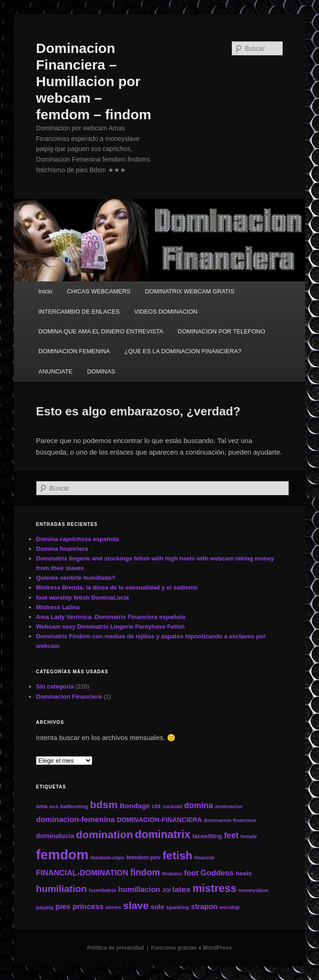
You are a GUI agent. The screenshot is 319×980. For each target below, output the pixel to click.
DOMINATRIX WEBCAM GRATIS (190, 291)
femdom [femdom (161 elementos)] (62, 855)
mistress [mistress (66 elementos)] (214, 888)
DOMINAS (101, 371)
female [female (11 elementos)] (249, 836)
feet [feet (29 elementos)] (231, 835)
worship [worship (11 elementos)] (229, 907)
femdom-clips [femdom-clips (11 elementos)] (107, 857)
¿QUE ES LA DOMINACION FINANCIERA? (183, 351)
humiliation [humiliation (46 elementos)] (61, 889)
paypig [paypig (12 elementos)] (45, 907)
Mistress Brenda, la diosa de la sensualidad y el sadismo (117, 587)
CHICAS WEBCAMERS (99, 291)
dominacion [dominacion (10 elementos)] (229, 806)
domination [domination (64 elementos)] (105, 834)
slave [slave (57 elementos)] (136, 906)
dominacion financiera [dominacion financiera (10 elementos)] (230, 820)
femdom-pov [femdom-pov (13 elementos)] (143, 857)
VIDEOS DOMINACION (166, 312)
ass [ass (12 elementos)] (54, 806)
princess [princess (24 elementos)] (88, 906)
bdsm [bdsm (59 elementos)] (104, 805)
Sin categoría (55, 686)
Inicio (45, 291)
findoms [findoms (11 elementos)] (172, 874)
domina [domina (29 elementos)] (198, 805)
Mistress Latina (58, 607)
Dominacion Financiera (69, 697)
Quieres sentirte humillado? (76, 578)
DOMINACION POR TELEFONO (222, 331)
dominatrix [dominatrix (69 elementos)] (163, 834)
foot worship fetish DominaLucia (83, 598)
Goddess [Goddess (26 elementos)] (217, 873)
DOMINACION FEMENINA (74, 351)
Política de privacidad (115, 948)
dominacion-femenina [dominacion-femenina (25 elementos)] (75, 820)
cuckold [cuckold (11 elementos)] (172, 806)
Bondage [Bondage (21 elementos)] (135, 806)
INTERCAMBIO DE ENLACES (79, 312)
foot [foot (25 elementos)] (191, 873)
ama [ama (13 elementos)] (42, 806)
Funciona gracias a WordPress (192, 948)
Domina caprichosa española (77, 539)
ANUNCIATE (55, 371)
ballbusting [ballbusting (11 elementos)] (74, 806)
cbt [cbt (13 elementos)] (157, 806)
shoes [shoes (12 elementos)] (113, 907)
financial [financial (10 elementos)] (204, 857)
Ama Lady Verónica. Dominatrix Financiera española (111, 617)
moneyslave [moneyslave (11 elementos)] (253, 890)
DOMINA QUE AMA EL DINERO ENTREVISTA (101, 331)
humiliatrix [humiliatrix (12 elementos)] (103, 890)
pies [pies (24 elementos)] (63, 906)
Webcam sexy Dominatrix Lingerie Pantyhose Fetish (110, 627)
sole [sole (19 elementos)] (158, 907)
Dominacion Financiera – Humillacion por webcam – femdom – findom (94, 81)
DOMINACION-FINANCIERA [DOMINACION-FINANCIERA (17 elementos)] (159, 820)
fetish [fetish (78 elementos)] (178, 855)
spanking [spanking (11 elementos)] (177, 907)
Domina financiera (62, 549)
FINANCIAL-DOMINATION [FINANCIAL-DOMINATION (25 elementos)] (82, 873)
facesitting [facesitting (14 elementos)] (207, 836)
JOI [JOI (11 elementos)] (166, 890)
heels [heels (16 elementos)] (244, 873)
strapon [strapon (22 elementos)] (204, 907)
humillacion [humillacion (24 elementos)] (139, 889)
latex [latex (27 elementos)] (181, 889)
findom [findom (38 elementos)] (145, 872)
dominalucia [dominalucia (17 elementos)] (55, 836)
